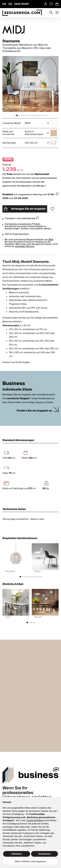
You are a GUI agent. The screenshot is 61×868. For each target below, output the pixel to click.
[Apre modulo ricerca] (51, 13)
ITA (4, 4)
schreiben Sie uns (25, 246)
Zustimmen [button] (44, 854)
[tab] (15, 115)
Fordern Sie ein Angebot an (34, 411)
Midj (51, 240)
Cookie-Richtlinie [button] (35, 820)
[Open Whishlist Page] (51, 4)
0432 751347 (22, 4)
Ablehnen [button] (17, 854)
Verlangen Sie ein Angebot (25, 209)
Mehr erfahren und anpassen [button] (30, 861)
